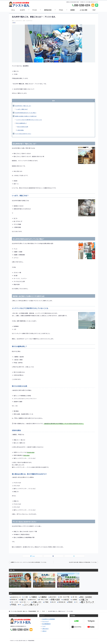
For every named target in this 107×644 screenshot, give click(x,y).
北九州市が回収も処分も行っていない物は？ (26, 113)
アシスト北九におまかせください (23, 134)
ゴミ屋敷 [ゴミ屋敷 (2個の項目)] (26, 597)
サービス (35, 10)
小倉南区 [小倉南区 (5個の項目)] (75, 599)
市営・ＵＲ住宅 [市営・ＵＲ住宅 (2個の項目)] (15, 602)
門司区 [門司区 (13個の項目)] (14, 605)
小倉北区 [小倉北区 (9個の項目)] (66, 599)
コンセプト (22, 10)
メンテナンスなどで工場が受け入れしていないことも (29, 120)
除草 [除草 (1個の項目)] (20, 605)
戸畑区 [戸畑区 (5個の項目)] (47, 602)
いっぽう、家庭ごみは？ (22, 109)
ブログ (94, 10)
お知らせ (44, 631)
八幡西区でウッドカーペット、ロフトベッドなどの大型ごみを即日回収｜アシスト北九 (28, 562)
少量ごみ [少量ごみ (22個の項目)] (84, 599)
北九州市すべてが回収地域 (48, 619)
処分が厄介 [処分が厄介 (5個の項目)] (53, 597)
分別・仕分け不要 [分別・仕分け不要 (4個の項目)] (64, 597)
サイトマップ (45, 621)
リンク (44, 626)
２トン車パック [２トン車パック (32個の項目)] (31, 605)
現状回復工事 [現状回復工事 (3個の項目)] (62, 602)
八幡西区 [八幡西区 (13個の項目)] (43, 597)
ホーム (13, 10)
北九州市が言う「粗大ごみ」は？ (23, 106)
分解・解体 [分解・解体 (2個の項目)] (75, 597)
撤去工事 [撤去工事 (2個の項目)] (54, 602)
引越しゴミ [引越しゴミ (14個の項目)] (37, 602)
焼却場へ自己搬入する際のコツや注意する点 (26, 116)
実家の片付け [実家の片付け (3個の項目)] (33, 599)
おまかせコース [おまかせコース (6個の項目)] (16, 597)
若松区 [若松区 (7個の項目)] (70, 602)
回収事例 (73, 10)
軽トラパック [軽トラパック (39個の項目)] (88, 602)
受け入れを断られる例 (23, 127)
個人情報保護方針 (46, 624)
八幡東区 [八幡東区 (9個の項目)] (34, 597)
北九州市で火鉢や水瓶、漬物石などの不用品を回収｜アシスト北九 (83, 562)
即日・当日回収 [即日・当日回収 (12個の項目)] (86, 597)
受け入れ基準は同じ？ (22, 123)
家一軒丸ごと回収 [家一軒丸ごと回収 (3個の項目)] (44, 599)
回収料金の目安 (48, 10)
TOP (25, 611)
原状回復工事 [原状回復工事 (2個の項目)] (14, 599)
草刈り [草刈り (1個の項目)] (77, 602)
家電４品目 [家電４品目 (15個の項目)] (55, 599)
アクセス (61, 10)
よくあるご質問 (83, 10)
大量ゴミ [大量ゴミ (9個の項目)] (23, 599)
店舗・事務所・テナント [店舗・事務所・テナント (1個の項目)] (25, 602)
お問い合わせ (45, 629)
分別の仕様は (21, 130)
